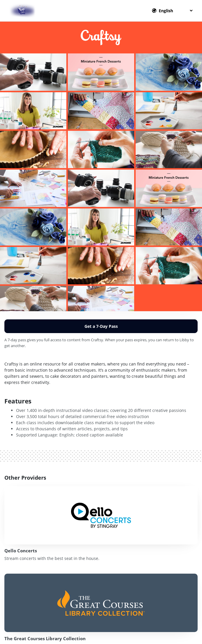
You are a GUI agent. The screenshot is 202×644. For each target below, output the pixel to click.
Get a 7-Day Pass (101, 326)
